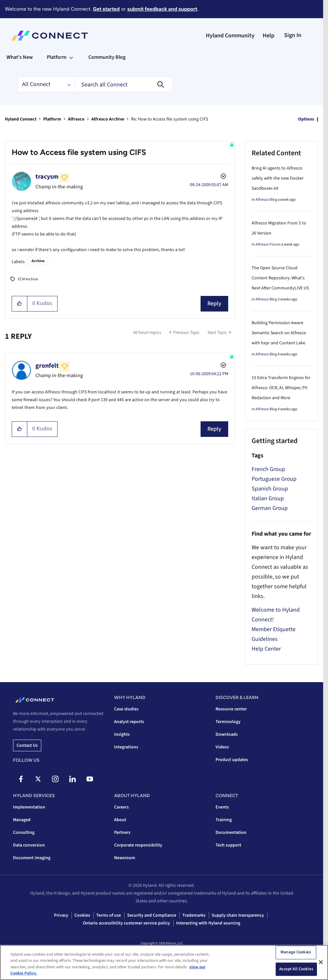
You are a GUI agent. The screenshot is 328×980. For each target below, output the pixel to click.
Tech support (228, 845)
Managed (22, 820)
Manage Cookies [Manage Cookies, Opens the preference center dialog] (296, 952)
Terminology (228, 722)
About (120, 820)
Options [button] (306, 119)
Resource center (231, 709)
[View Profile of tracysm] (47, 177)
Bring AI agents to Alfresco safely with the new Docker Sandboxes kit (278, 178)
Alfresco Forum (268, 244)
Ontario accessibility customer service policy (126, 923)
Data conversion (29, 845)
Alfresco (76, 119)
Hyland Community (230, 36)
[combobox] (124, 84)
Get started (106, 9)
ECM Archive (28, 279)
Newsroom (125, 858)
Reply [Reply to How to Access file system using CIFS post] (214, 304)
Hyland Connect (21, 119)
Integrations (126, 747)
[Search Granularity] (46, 84)
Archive (38, 261)
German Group (270, 508)
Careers (121, 807)
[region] (164, 962)
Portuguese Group (274, 479)
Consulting (24, 833)
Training (224, 820)
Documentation (231, 833)
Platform (52, 119)
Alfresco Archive (108, 119)
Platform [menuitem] (57, 57)
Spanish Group (270, 489)
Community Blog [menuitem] (107, 57)
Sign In (293, 35)
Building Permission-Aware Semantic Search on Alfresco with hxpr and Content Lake (279, 333)
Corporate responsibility (138, 845)
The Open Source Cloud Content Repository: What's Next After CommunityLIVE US (280, 278)
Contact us (27, 745)
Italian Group (268, 498)
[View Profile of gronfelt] (47, 366)
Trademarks (194, 915)
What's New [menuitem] (20, 57)
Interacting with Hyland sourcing (208, 923)
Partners (122, 833)
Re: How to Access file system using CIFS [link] (170, 119)
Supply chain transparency (238, 915)
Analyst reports (129, 722)
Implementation (29, 807)
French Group (268, 469)
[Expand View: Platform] (71, 57)
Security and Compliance (152, 915)
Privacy (61, 915)
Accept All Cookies (296, 969)
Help (269, 36)
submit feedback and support (162, 9)
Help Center (266, 649)
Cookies (82, 915)
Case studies (126, 709)
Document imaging (32, 858)
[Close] (321, 962)
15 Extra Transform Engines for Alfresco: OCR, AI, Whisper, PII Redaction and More (281, 388)
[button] (20, 304)
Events (222, 807)
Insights (122, 734)
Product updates (232, 760)
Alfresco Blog (266, 200)
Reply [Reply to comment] (214, 429)
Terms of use (109, 915)
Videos (222, 747)
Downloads (227, 734)
